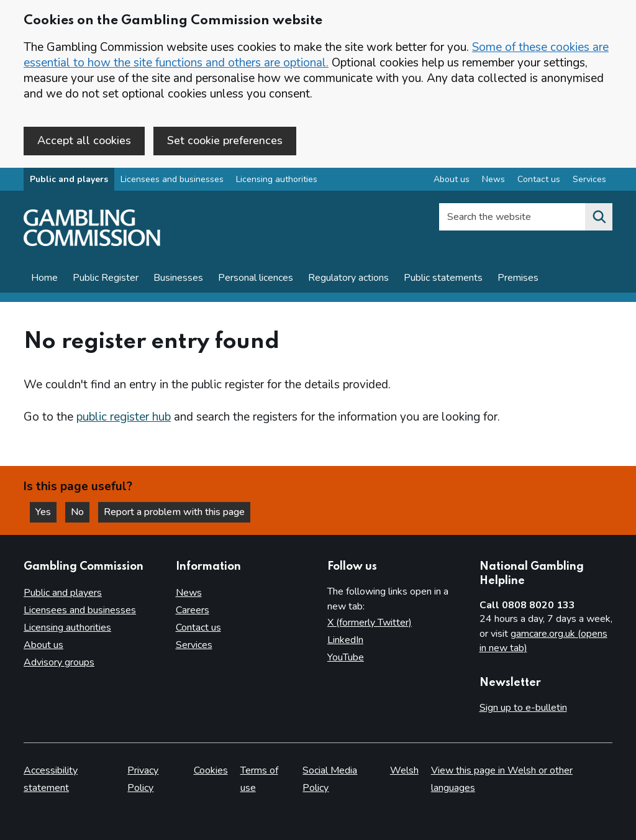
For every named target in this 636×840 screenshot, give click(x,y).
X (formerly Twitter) (370, 623)
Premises (518, 278)
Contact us (198, 628)
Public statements (443, 278)
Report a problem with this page (174, 512)
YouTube (346, 657)
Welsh (404, 770)
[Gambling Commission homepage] (92, 243)
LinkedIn (345, 640)
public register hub (124, 417)
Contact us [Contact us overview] (539, 179)
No (80, 512)
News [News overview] (493, 179)
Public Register (106, 278)
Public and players (69, 179)
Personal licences (256, 278)
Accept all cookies (84, 140)
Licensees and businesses (172, 179)
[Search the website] (599, 217)
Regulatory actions (348, 278)
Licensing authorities (277, 179)
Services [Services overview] (589, 179)
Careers (193, 610)
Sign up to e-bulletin (523, 708)
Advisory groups (59, 662)
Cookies (211, 770)
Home (44, 278)
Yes (46, 512)
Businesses (178, 278)
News (189, 593)
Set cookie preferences (225, 140)
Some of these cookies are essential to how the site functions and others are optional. (316, 55)
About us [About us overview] (452, 179)
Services (194, 645)
